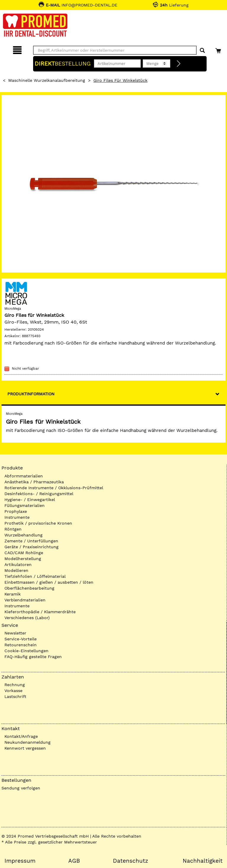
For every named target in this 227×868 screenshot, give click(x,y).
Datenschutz (130, 861)
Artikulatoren (18, 564)
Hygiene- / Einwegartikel (30, 500)
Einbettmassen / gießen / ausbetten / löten (49, 582)
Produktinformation (31, 394)
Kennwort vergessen (25, 748)
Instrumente (17, 517)
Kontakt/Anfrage (21, 736)
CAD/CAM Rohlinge (24, 553)
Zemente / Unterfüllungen (31, 541)
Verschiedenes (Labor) (27, 618)
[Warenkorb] (219, 49)
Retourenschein (21, 645)
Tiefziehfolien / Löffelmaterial (35, 576)
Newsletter (15, 633)
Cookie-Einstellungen (26, 651)
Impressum (20, 861)
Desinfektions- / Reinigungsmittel (39, 494)
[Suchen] (202, 51)
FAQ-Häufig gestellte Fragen (33, 657)
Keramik (13, 594)
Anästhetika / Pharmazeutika (34, 482)
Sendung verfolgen (21, 788)
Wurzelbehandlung (23, 535)
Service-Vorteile (21, 639)
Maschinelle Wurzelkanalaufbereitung (47, 80)
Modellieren (16, 570)
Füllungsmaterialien (25, 505)
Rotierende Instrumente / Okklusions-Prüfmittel (54, 488)
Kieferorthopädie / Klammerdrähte (40, 612)
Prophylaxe (16, 511)
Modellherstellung (23, 559)
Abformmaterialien (24, 476)
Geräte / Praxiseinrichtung (31, 547)
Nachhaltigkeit (203, 861)
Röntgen (13, 529)
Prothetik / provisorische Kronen (38, 523)
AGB (74, 861)
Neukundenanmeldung (27, 742)
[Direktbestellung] (179, 64)
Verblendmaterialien (25, 600)
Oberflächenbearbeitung (29, 588)
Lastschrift (15, 696)
